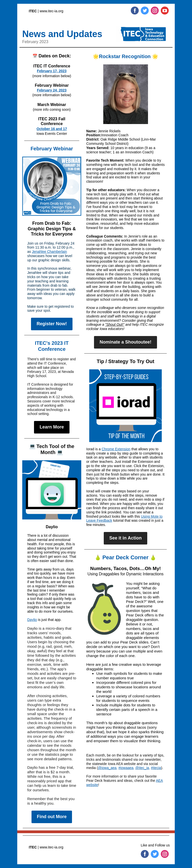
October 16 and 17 (52, 129)
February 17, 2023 (52, 71)
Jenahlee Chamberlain (49, 252)
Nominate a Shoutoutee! (125, 342)
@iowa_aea (107, 768)
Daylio (32, 620)
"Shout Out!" (115, 324)
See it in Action (125, 538)
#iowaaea (126, 768)
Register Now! (52, 324)
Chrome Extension (116, 449)
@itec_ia (142, 768)
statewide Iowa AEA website (114, 764)
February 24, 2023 (52, 90)
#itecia (156, 768)
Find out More (52, 817)
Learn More (52, 427)
